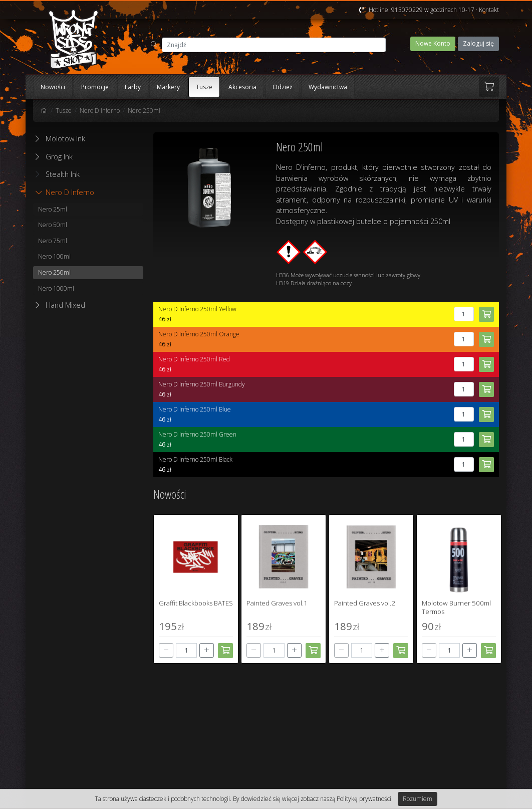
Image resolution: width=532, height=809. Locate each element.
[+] (207, 650)
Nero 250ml (144, 111)
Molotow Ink (65, 139)
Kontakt (489, 10)
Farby (133, 87)
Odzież (283, 87)
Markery (168, 87)
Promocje (95, 87)
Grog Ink (59, 157)
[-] (166, 650)
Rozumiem (418, 799)
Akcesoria (242, 87)
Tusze (204, 87)
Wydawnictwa (328, 87)
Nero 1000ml (56, 288)
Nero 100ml (54, 256)
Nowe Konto (433, 43)
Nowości (53, 87)
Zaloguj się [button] (478, 43)
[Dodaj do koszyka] (225, 651)
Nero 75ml (53, 241)
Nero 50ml (53, 225)
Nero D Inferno (100, 111)
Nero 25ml (53, 209)
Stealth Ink (58, 174)
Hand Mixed (65, 305)
